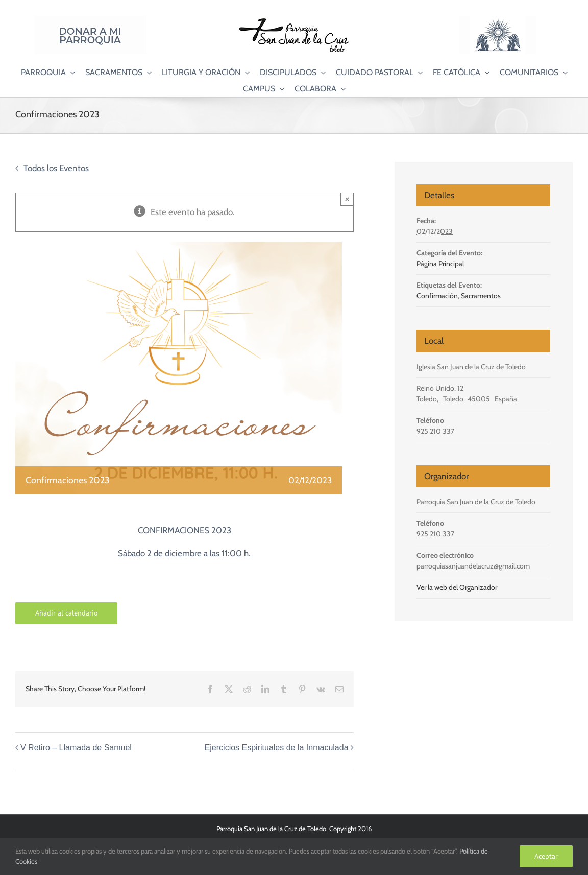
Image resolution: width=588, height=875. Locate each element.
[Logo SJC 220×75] (294, 20)
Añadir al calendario (67, 613)
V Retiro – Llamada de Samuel (76, 748)
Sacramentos (481, 296)
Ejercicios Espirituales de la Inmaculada (277, 748)
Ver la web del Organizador (457, 587)
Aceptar (546, 856)
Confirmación (437, 296)
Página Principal (440, 264)
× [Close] (347, 199)
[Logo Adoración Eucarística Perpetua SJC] (498, 20)
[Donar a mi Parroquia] (90, 20)
